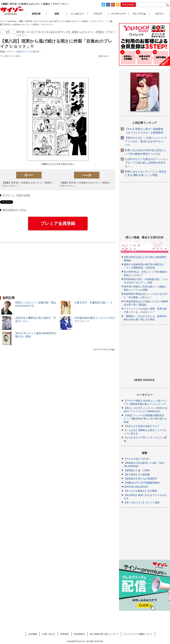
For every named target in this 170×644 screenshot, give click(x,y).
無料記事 (36, 14)
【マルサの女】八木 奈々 (137, 459)
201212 (20, 52)
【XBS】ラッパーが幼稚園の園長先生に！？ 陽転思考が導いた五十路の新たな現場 (146, 419)
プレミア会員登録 (58, 223)
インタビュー (77, 14)
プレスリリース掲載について (138, 634)
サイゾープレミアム (12, 11)
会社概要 (33, 634)
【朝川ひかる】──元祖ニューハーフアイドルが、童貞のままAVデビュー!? (146, 141)
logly (112, 349)
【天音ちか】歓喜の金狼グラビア (142, 426)
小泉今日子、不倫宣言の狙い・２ (93, 302)
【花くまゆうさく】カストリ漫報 (142, 502)
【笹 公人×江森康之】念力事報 (140, 491)
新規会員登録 (128, 5)
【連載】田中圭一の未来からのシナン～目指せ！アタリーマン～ (28, 184)
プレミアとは (139, 14)
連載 (57, 14)
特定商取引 (79, 634)
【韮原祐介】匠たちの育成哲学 (140, 479)
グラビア (98, 14)
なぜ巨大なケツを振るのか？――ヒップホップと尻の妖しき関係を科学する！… (147, 163)
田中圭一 (37, 52)
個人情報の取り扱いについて (104, 634)
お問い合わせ (49, 634)
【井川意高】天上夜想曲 (137, 474)
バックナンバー (118, 14)
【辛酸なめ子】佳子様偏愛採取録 (142, 483)
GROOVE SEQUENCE (136, 487)
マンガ (28, 52)
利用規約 (65, 634)
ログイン (8, 195)
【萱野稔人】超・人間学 (137, 470)
